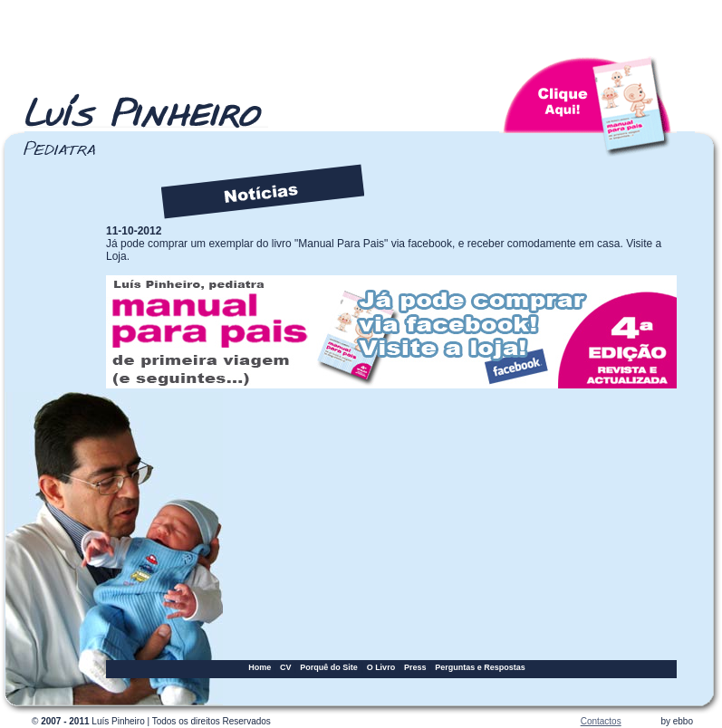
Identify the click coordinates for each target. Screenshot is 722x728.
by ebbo (677, 721)
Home (260, 667)
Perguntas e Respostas (480, 667)
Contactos (601, 721)
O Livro (381, 667)
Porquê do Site (329, 667)
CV (286, 667)
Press (415, 667)
